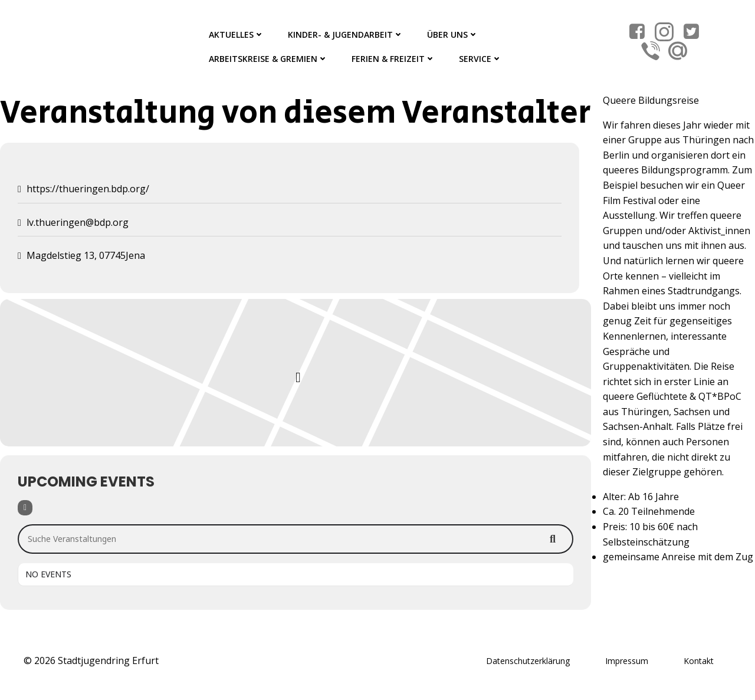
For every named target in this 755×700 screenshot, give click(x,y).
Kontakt (699, 661)
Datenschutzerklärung (528, 661)
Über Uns (453, 34)
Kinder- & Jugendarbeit (346, 34)
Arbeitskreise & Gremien (268, 59)
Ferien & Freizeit (393, 59)
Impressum (627, 661)
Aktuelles (237, 34)
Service (480, 59)
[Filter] (25, 508)
